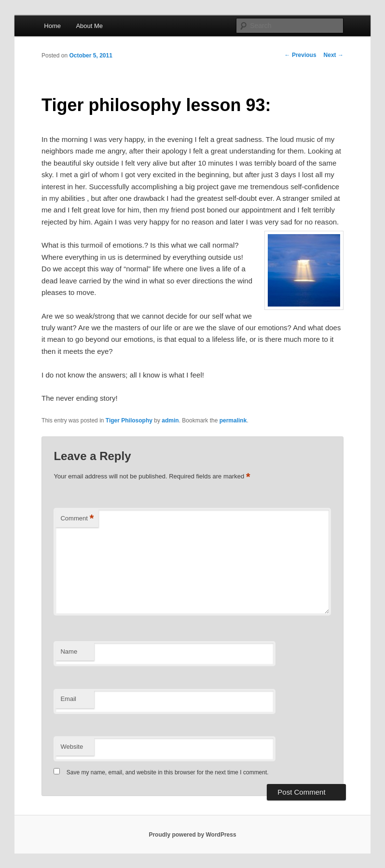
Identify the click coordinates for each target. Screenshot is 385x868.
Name (69, 651)
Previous (301, 55)
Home (52, 26)
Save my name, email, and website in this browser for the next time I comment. (168, 772)
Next (334, 55)
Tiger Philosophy (129, 420)
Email (68, 699)
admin (170, 420)
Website (72, 747)
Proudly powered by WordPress (192, 835)
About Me (89, 26)
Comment (77, 519)
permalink (233, 420)
